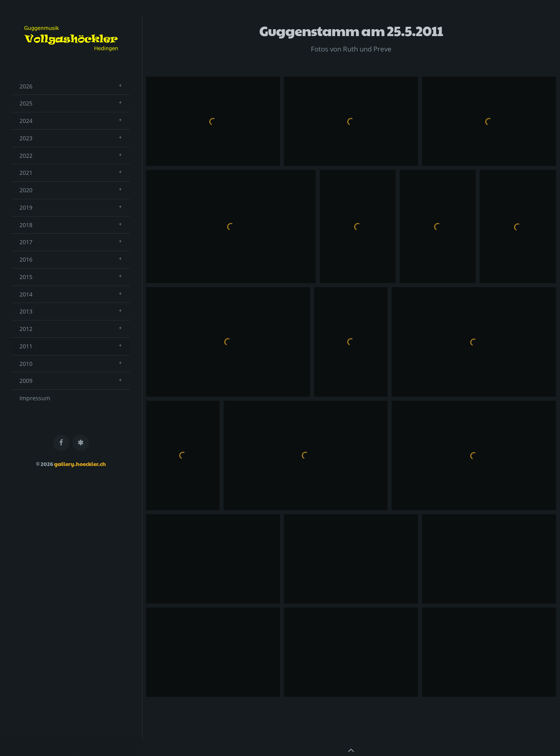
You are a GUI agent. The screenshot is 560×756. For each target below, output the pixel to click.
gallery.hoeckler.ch (80, 464)
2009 (26, 381)
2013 (26, 311)
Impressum (35, 398)
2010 (26, 364)
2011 (26, 346)
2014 (26, 294)
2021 (26, 173)
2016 (26, 259)
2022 (26, 156)
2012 (26, 329)
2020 (26, 190)
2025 (26, 103)
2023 (26, 138)
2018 (26, 225)
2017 (26, 242)
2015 (26, 277)
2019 (26, 207)
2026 (26, 86)
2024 (26, 121)
